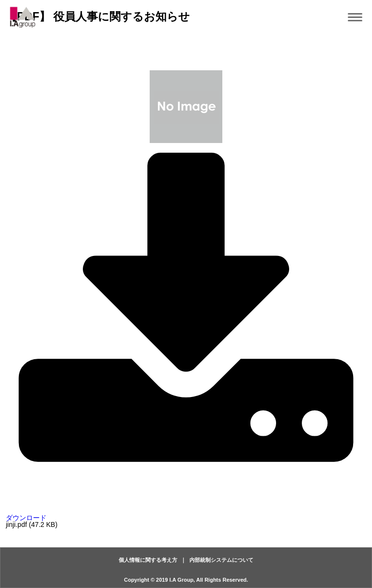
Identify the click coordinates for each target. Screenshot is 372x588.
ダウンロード (186, 514)
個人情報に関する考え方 (148, 560)
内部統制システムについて (221, 560)
